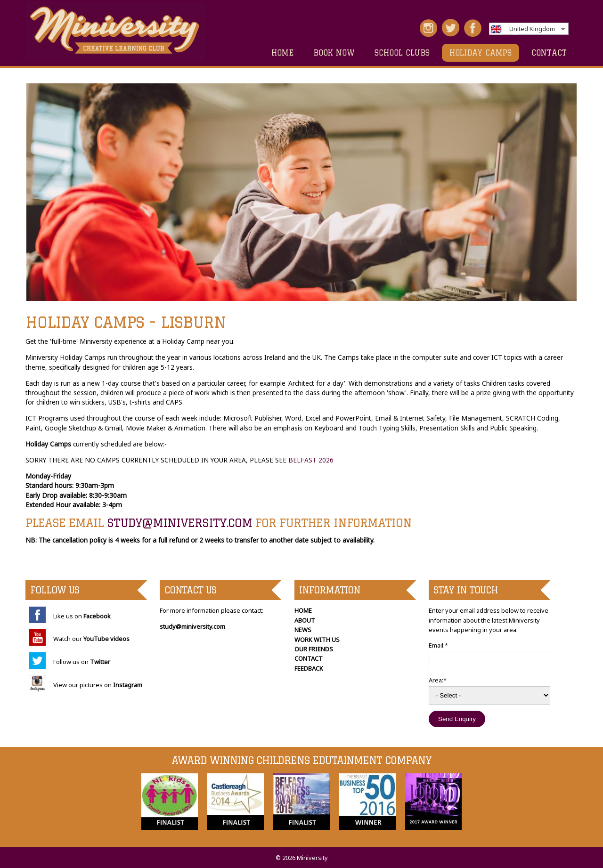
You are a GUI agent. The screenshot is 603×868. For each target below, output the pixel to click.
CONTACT (549, 53)
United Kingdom (532, 29)
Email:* (438, 645)
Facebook (97, 616)
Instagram (128, 685)
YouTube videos (106, 639)
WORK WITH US (317, 640)
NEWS (303, 630)
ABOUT (305, 620)
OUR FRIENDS (314, 649)
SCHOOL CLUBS (402, 53)
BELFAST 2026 (311, 460)
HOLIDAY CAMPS (481, 53)
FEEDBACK (309, 668)
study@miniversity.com (179, 523)
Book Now (334, 53)
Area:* (438, 680)
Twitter (100, 662)
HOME (282, 53)
